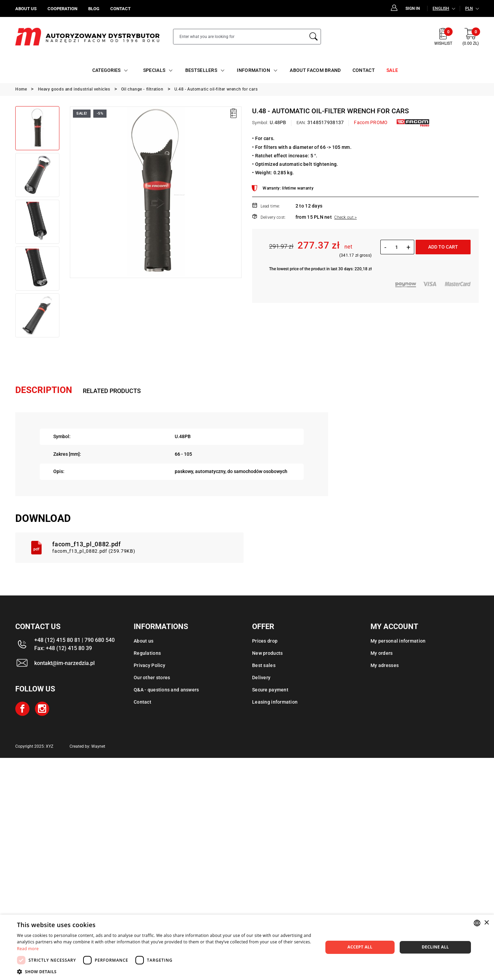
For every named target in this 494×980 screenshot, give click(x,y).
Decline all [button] (435, 947)
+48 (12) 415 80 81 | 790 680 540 (74, 640)
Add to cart (443, 247)
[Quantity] (396, 247)
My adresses (385, 665)
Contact (142, 702)
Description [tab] (44, 390)
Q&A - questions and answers (166, 690)
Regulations (147, 653)
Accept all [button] (360, 947)
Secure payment (270, 690)
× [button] (486, 923)
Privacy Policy (149, 665)
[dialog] (247, 947)
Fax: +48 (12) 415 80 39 (63, 648)
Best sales (264, 665)
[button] (165, 972)
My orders (382, 653)
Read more (28, 949)
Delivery (261, 678)
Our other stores (152, 678)
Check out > (345, 217)
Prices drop (265, 641)
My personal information (398, 641)
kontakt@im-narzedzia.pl (64, 663)
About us (144, 641)
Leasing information (275, 702)
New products (267, 653)
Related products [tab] (112, 391)
